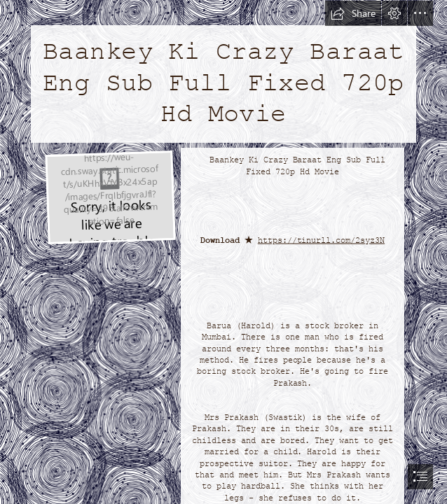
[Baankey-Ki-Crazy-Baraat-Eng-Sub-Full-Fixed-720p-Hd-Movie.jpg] (110, 196)
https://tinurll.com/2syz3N (321, 240)
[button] (353, 13)
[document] (224, 252)
